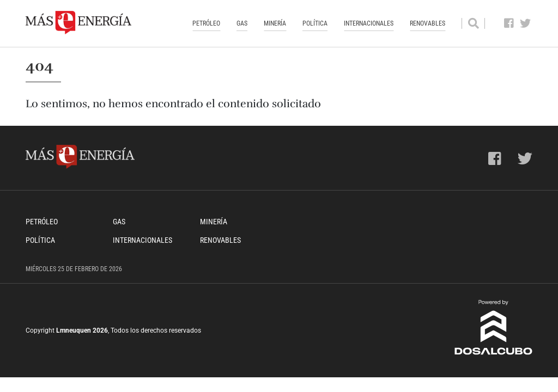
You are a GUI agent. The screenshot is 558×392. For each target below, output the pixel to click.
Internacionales (369, 23)
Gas (242, 23)
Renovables (427, 23)
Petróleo (206, 23)
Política (315, 23)
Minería (275, 23)
